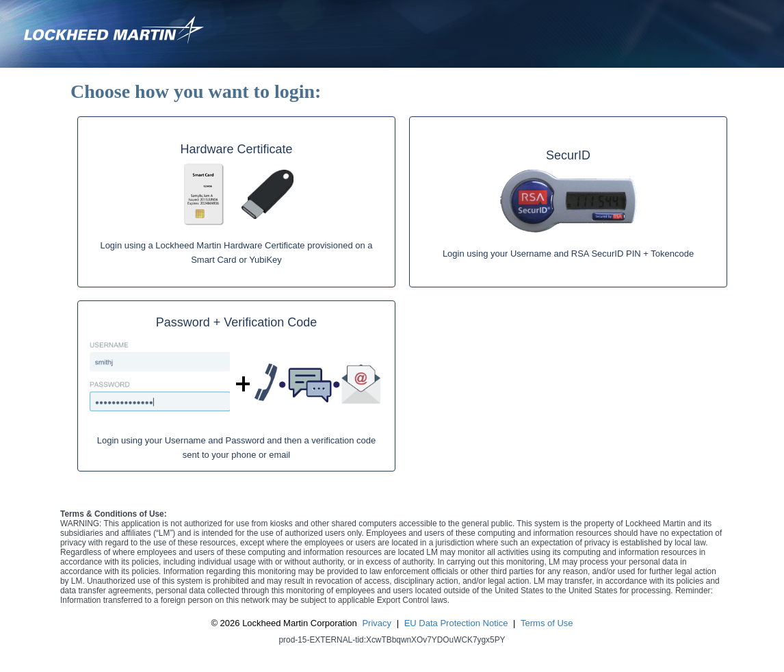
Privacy (377, 623)
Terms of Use (547, 623)
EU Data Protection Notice (456, 623)
